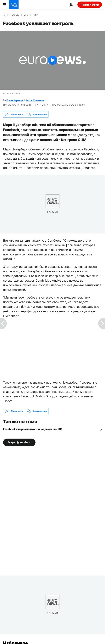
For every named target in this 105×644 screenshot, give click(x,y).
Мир (26, 15)
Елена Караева (15, 100)
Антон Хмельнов (35, 100)
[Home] (4, 15)
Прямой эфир (90, 5)
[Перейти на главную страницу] (14, 5)
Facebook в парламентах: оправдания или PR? (33, 429)
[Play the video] (52, 60)
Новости (14, 15)
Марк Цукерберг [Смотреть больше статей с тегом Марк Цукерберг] (19, 442)
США (35, 15)
